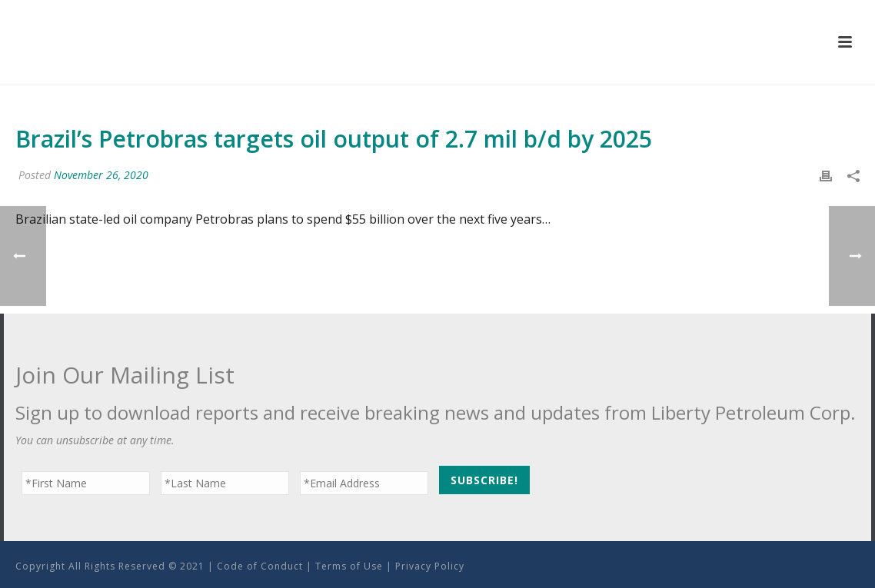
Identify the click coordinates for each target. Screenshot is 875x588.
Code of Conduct (260, 566)
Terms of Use (349, 566)
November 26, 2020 (101, 175)
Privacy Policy (430, 566)
